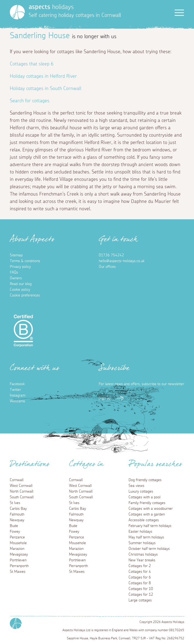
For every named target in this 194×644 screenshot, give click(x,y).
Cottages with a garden (147, 514)
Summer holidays (142, 543)
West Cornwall (21, 486)
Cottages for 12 (141, 595)
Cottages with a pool (144, 497)
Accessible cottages (144, 520)
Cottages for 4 (140, 572)
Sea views (136, 486)
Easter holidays (140, 532)
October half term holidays (149, 549)
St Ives (15, 503)
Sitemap (16, 255)
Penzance (17, 537)
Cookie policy (20, 290)
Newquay (17, 520)
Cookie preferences (25, 295)
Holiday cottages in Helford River (43, 76)
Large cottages (140, 600)
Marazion (17, 549)
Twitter (15, 390)
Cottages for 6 (140, 577)
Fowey (15, 532)
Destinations (30, 466)
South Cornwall (22, 497)
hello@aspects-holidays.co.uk (122, 261)
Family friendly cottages (147, 503)
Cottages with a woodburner (151, 509)
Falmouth (17, 514)
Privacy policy (20, 267)
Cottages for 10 (141, 589)
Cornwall (17, 480)
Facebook (17, 384)
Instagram (18, 396)
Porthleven (18, 560)
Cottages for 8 (140, 583)
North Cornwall (22, 492)
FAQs (14, 272)
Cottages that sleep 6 (32, 64)
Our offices (107, 267)
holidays (51, 7)
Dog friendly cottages (145, 480)
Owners (16, 278)
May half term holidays (146, 537)
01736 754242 (111, 255)
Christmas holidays (143, 555)
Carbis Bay (18, 509)
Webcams (17, 401)
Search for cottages (30, 101)
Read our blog (21, 284)
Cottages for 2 (140, 566)
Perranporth (19, 566)
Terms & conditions (25, 261)
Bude (14, 526)
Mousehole (18, 543)
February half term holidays (150, 526)
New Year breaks (142, 560)
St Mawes (18, 572)
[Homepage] (17, 12)
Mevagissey (19, 555)
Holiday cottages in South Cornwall (46, 89)
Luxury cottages (141, 492)
